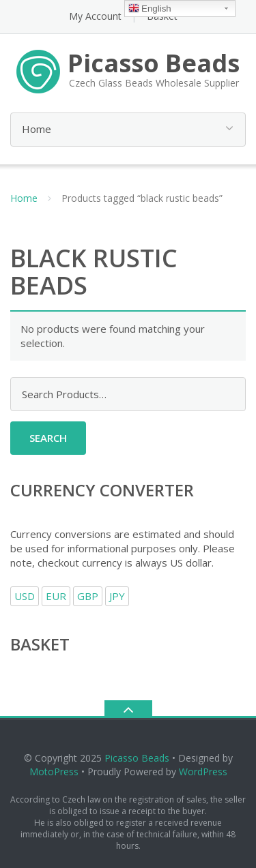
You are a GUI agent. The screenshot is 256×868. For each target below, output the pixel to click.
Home (24, 198)
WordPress (203, 772)
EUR (56, 596)
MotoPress (54, 772)
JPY (117, 596)
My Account (95, 16)
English (150, 9)
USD (25, 596)
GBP (88, 596)
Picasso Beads (137, 758)
